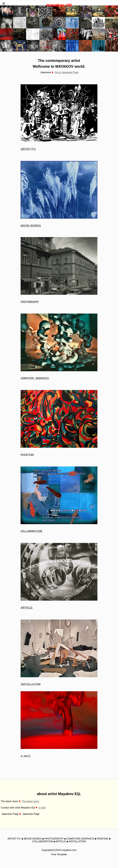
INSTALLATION (31, 687)
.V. (34, 149)
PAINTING (27, 456)
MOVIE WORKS (31, 226)
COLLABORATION (31, 533)
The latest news (30, 805)
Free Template (59, 858)
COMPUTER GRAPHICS (35, 379)
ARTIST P (27, 149)
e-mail (26, 759)
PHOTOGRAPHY (30, 302)
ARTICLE (27, 610)
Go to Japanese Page (67, 72)
